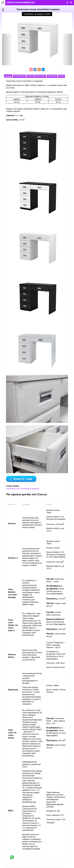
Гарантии (31, 76)
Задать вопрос (41, 76)
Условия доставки (19, 76)
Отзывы (62, 76)
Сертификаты (52, 76)
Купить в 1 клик (23, 479)
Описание (8, 76)
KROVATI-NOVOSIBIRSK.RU (21, 3)
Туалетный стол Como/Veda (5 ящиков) (23, 489)
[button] (7, 50)
